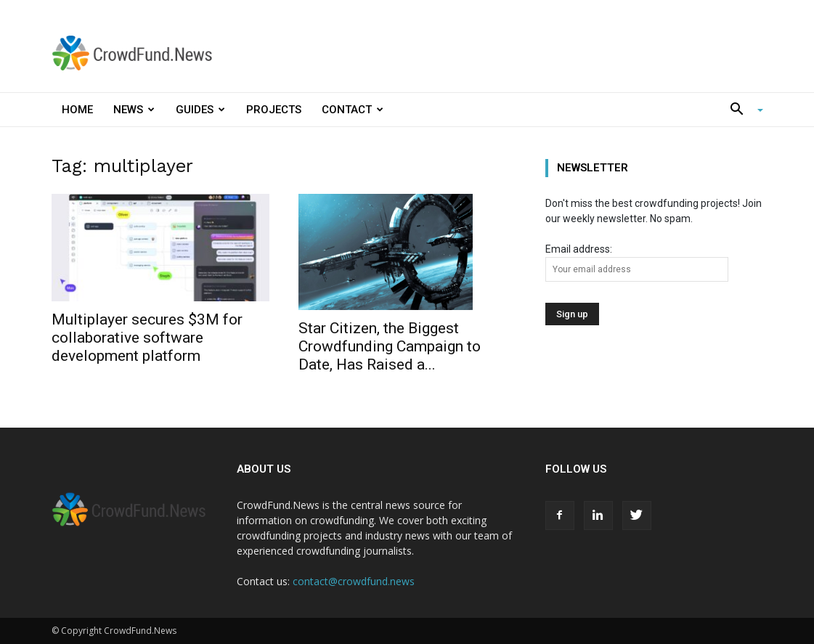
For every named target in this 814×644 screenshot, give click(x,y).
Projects (274, 110)
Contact (353, 110)
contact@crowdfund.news (354, 581)
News (134, 110)
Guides (200, 110)
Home (77, 110)
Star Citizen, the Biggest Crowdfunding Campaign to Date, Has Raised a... (390, 346)
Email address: (637, 262)
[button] (741, 111)
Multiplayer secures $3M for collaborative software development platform (147, 338)
